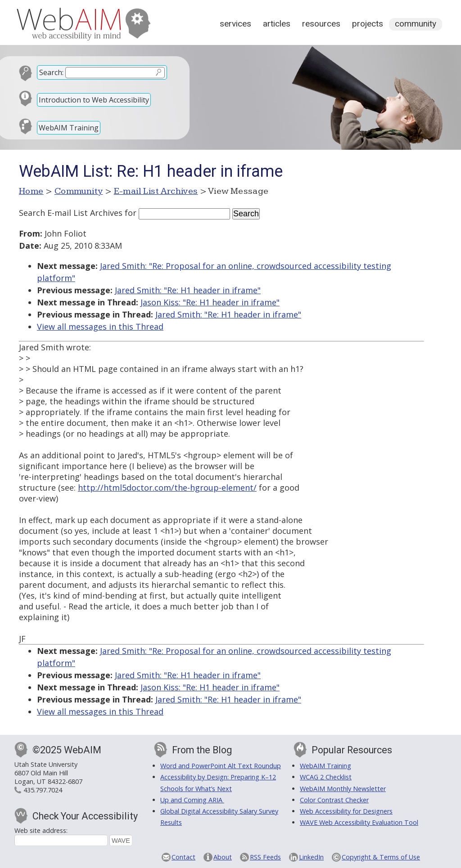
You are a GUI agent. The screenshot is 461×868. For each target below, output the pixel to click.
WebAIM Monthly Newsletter (343, 789)
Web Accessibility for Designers (346, 811)
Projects (368, 24)
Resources (321, 24)
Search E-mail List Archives (71, 213)
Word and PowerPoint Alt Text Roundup (221, 766)
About (223, 857)
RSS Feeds (265, 857)
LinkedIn (311, 857)
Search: (51, 72)
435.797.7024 (43, 790)
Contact (183, 857)
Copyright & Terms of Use (381, 857)
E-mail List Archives (156, 191)
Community (416, 24)
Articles (277, 24)
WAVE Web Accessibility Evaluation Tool (359, 822)
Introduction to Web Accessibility (94, 100)
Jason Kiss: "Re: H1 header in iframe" (210, 302)
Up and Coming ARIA (192, 800)
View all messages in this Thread (100, 327)
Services (235, 24)
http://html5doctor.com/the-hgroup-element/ (167, 488)
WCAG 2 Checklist (326, 777)
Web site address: (41, 830)
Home (31, 191)
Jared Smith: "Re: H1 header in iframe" (188, 290)
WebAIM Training (69, 128)
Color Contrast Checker (334, 800)
